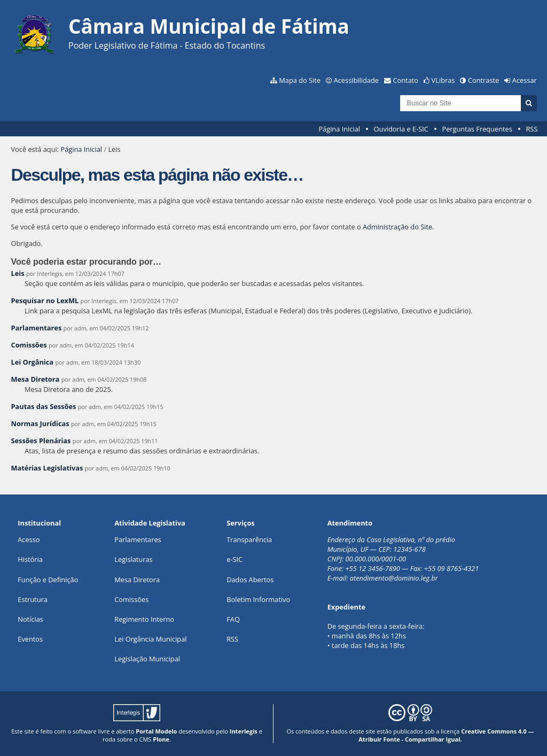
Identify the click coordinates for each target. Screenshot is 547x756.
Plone (161, 739)
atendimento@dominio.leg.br (394, 578)
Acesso (29, 539)
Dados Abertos (250, 580)
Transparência (249, 539)
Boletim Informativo (258, 599)
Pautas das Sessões (43, 406)
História (30, 559)
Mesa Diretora (35, 379)
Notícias (30, 619)
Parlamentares (36, 328)
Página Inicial (339, 129)
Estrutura (33, 599)
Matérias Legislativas (47, 468)
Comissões (29, 345)
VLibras (443, 80)
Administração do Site (397, 227)
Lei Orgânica (32, 362)
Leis (17, 273)
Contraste (483, 80)
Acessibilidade (356, 80)
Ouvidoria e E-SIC (401, 129)
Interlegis (244, 731)
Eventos (30, 639)
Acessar (525, 80)
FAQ (233, 619)
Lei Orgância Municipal (150, 639)
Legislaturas (133, 559)
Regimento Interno (144, 619)
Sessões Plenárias (41, 441)
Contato (406, 80)
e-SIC (235, 559)
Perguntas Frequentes (477, 129)
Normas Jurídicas (40, 423)
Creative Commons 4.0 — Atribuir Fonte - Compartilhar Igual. (446, 735)
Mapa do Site (300, 80)
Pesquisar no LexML (45, 300)
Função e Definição (48, 580)
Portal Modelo (156, 731)
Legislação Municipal (147, 659)
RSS (532, 129)
